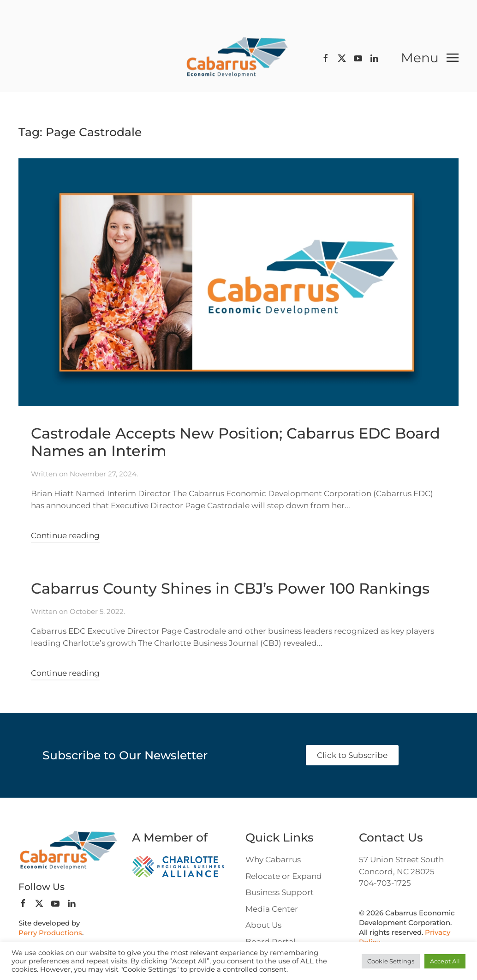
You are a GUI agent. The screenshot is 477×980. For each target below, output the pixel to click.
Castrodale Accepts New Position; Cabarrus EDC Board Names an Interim (236, 442)
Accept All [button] (445, 961)
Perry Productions (50, 933)
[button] (430, 58)
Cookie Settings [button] (391, 961)
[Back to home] (238, 58)
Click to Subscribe (352, 755)
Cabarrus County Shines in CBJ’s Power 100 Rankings (230, 588)
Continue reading (65, 535)
